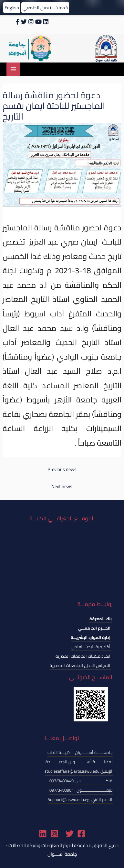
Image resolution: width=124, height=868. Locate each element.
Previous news (62, 469)
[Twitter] (70, 834)
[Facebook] (81, 834)
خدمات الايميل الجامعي (45, 8)
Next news (62, 486)
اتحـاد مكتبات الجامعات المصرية (83, 656)
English (12, 8)
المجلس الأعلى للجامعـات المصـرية (80, 665)
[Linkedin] (43, 834)
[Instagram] (54, 834)
